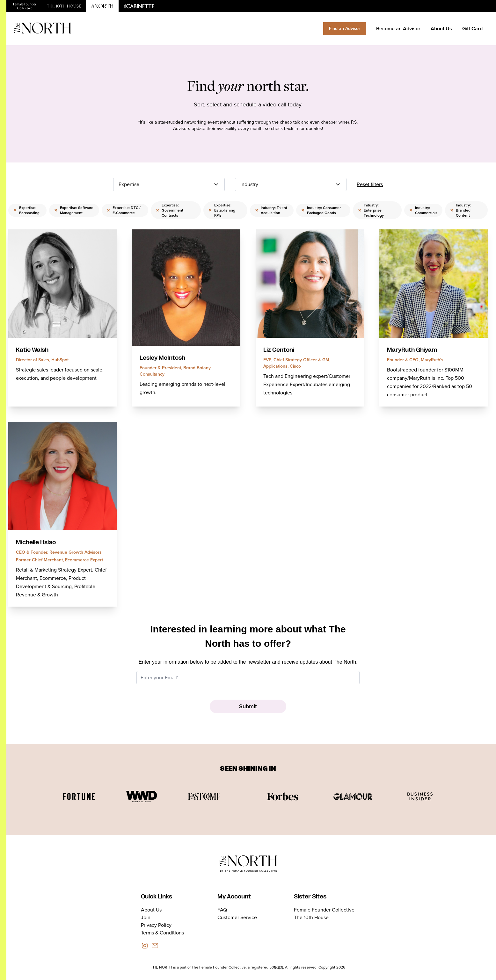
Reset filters (370, 184)
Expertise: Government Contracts (170, 210)
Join (146, 917)
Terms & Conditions (162, 933)
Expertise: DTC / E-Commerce (124, 210)
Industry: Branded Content (460, 210)
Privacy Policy (156, 925)
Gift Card (472, 29)
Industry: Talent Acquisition (271, 210)
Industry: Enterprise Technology (371, 210)
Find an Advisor (345, 29)
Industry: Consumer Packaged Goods (321, 210)
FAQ (222, 910)
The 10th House (311, 917)
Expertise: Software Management (74, 210)
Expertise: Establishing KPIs (222, 210)
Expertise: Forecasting (26, 210)
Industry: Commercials (423, 210)
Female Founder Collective (324, 910)
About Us (441, 29)
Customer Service (237, 917)
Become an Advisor (398, 29)
